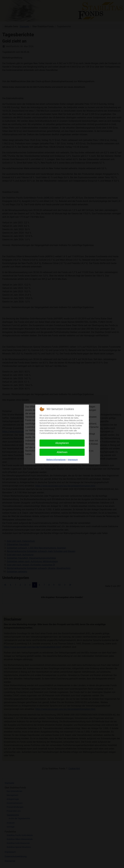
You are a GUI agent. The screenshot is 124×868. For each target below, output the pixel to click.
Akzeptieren (62, 443)
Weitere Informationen (56, 460)
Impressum (73, 460)
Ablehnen (62, 452)
